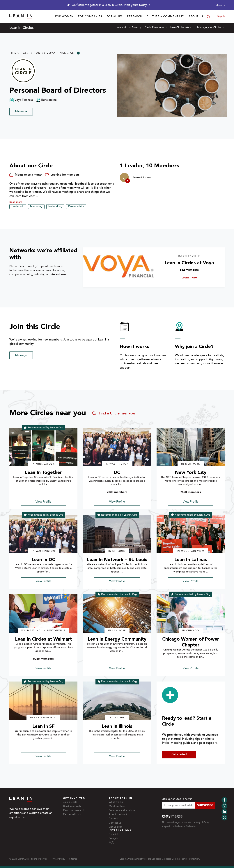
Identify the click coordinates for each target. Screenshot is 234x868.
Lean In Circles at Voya (189, 263)
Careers (113, 819)
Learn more (194, 278)
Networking (55, 206)
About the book (118, 815)
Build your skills (72, 806)
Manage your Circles (210, 28)
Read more (16, 202)
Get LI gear (115, 827)
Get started (179, 755)
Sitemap (73, 859)
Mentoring (36, 206)
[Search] (208, 17)
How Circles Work (182, 28)
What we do (116, 802)
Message (21, 112)
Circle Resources (156, 28)
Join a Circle (70, 802)
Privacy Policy (58, 859)
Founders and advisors (122, 811)
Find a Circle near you (113, 414)
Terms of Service (39, 859)
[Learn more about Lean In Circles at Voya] (118, 267)
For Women (64, 17)
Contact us (115, 823)
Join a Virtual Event (129, 28)
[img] (43, 447)
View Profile (43, 502)
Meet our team (117, 806)
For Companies (90, 17)
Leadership (18, 206)
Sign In (221, 16)
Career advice (76, 206)
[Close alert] (221, 5)
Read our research (74, 811)
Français (113, 838)
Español (113, 834)
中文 (111, 843)
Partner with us (72, 815)
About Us (196, 17)
